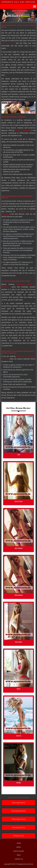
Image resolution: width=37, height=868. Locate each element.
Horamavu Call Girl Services (19, 2)
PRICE (19, 855)
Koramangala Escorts (19, 811)
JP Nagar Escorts (19, 836)
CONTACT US (19, 859)
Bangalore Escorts (14, 798)
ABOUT (19, 847)
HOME (19, 843)
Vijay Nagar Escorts (19, 827)
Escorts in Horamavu (23, 130)
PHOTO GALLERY (19, 851)
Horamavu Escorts (8, 43)
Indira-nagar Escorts (18, 803)
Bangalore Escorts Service (25, 864)
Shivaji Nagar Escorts (19, 819)
